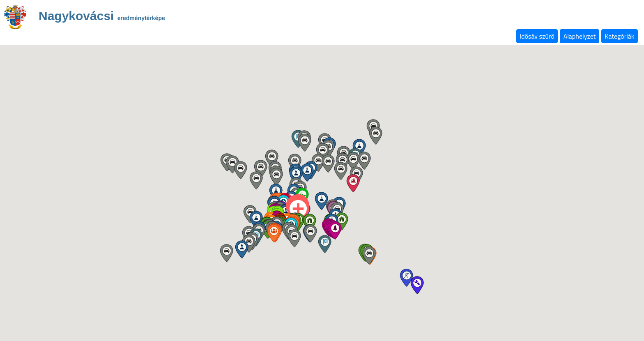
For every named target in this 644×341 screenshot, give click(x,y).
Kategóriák (619, 36)
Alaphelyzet (580, 36)
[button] (309, 223)
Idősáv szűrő (537, 36)
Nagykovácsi (102, 17)
